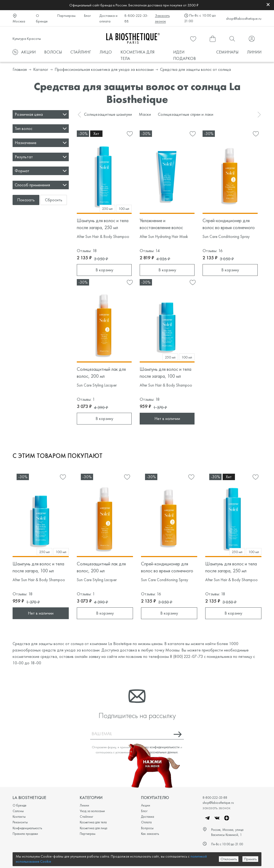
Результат (24, 157)
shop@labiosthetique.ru (244, 18)
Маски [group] (145, 114)
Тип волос (24, 128)
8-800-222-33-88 (136, 18)
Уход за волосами (92, 811)
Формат (22, 171)
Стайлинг (86, 817)
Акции (146, 805)
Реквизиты (20, 822)
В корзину (104, 270)
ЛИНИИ (254, 52)
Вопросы (147, 828)
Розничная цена (29, 114)
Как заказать (150, 834)
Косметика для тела (93, 822)
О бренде (42, 18)
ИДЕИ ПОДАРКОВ (184, 55)
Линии (84, 805)
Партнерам (66, 16)
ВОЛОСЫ (53, 52)
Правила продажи (25, 834)
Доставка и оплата (108, 18)
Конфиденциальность (27, 828)
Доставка (148, 817)
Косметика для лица (94, 828)
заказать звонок (216, 808)
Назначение (26, 143)
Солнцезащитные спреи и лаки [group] (186, 114)
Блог (87, 16)
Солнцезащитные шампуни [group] (108, 114)
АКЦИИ (28, 52)
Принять (250, 859)
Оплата (146, 822)
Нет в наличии (167, 418)
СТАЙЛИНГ (81, 52)
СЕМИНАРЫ (227, 52)
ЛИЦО (106, 52)
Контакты (19, 817)
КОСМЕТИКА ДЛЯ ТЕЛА (137, 55)
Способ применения (32, 185)
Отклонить (229, 859)
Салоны (18, 811)
